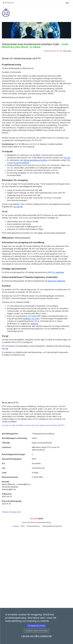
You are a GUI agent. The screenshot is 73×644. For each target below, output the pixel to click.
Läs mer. (67, 158)
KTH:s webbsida (57, 272)
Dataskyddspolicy (34, 526)
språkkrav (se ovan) (31, 319)
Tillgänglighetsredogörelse (52, 526)
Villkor (23, 526)
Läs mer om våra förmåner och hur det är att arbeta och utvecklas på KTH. (33, 425)
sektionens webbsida (56, 281)
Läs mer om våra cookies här (36, 636)
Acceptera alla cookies (37, 626)
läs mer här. (18, 207)
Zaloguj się (9, 2)
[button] (68, 3)
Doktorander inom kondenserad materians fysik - (35, 46)
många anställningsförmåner (36, 160)
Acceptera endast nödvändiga (36, 631)
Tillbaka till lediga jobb (11, 512)
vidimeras (34, 324)
